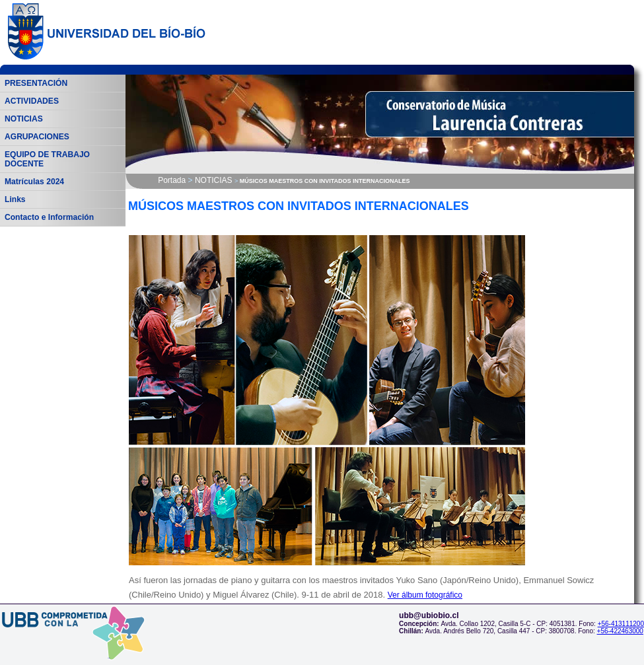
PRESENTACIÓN (36, 83)
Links (15, 199)
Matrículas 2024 (34, 182)
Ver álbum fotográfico (425, 595)
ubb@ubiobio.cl (429, 615)
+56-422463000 (620, 631)
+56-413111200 (621, 624)
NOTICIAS (24, 119)
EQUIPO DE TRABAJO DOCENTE (47, 159)
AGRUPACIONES (37, 137)
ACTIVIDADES (32, 101)
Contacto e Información (49, 217)
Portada (172, 180)
